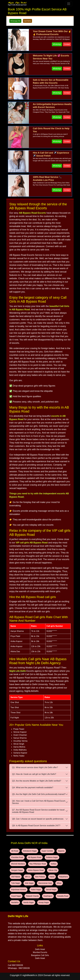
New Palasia (40, 877)
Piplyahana (63, 877)
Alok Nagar (29, 883)
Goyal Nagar (16, 896)
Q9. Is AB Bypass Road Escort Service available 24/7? (36, 826)
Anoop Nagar (44, 902)
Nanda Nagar (28, 902)
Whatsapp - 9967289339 (19, 968)
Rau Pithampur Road (38, 864)
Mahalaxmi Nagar (30, 851)
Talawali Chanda (32, 896)
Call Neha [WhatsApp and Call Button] (27, 21)
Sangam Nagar (17, 870)
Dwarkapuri (48, 896)
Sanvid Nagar (51, 890)
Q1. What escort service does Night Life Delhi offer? (35, 767)
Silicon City (53, 870)
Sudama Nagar (52, 857)
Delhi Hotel (40, 949)
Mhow (59, 883)
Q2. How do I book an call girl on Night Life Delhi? (34, 774)
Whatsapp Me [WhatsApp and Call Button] (15, 21)
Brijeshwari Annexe (19, 890)
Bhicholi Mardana (18, 864)
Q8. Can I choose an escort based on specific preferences (38, 819)
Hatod (52, 877)
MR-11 (28, 877)
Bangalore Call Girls (40, 955)
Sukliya (54, 864)
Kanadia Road (63, 896)
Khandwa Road (17, 857)
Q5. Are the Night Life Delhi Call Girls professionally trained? (39, 794)
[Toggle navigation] (69, 4)
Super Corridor (47, 851)
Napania (61, 851)
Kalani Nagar (36, 890)
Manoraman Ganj (45, 883)
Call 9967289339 (15, 965)
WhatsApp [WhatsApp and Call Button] (57, 44)
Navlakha (15, 902)
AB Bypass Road (35, 857)
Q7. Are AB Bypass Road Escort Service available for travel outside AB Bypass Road (38, 811)
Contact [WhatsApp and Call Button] (67, 44)
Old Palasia (16, 877)
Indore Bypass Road (36, 870)
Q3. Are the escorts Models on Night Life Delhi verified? (37, 781)
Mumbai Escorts (40, 952)
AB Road (15, 851)
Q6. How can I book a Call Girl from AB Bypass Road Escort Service (39, 802)
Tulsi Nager (16, 883)
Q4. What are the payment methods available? (33, 788)
